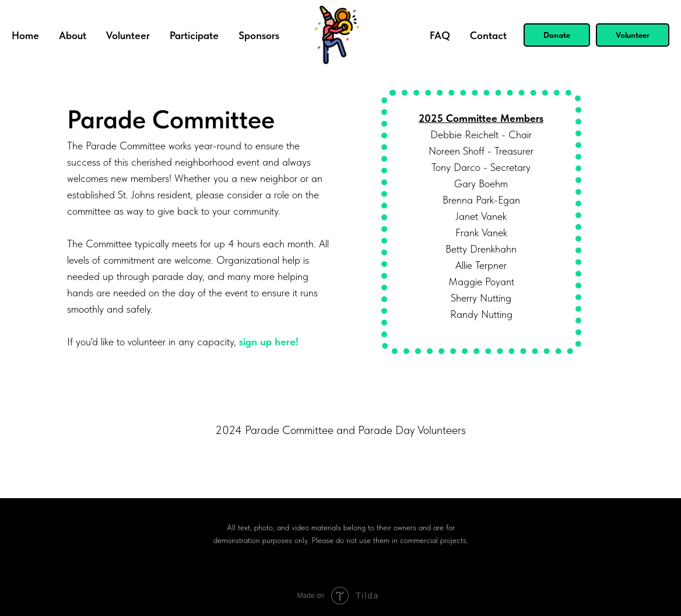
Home (25, 35)
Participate (194, 35)
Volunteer (128, 35)
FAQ (440, 35)
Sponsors (259, 35)
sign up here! (269, 342)
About (73, 35)
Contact (488, 35)
